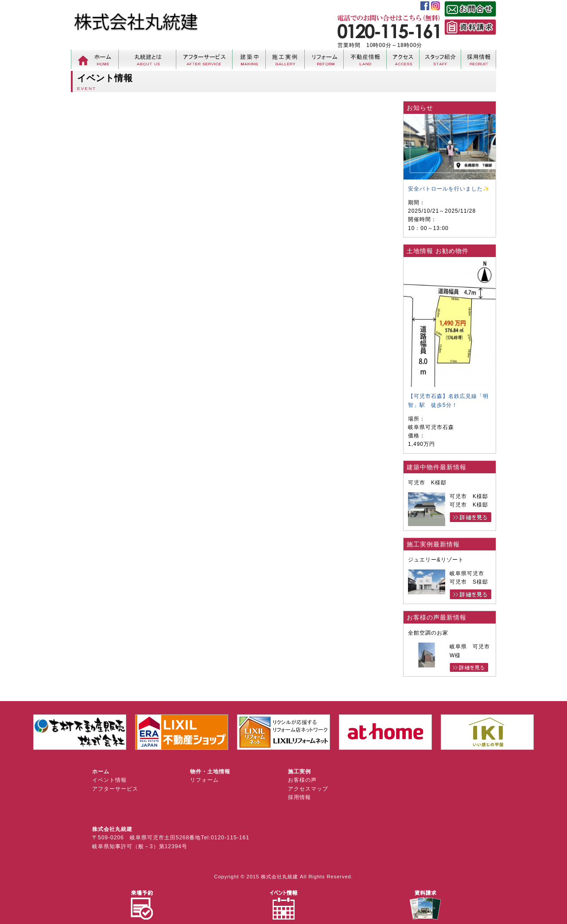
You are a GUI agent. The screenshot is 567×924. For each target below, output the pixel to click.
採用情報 (299, 797)
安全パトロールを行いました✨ (449, 189)
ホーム (101, 772)
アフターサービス (115, 789)
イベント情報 (109, 780)
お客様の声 (302, 780)
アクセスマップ (308, 789)
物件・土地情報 (210, 772)
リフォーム (204, 780)
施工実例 (299, 772)
